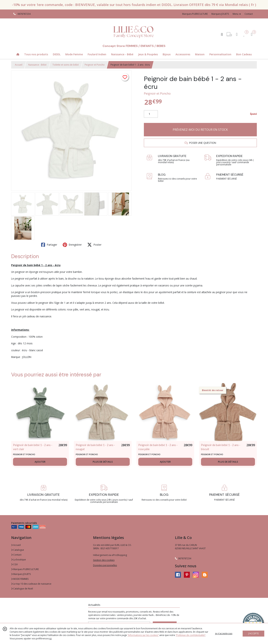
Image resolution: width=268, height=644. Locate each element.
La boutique (19, 560)
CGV (14, 564)
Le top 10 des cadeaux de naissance (31, 584)
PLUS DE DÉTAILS (103, 462)
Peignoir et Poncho (95, 65)
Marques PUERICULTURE (25, 569)
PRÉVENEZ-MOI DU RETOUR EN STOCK (200, 130)
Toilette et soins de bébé (66, 65)
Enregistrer (72, 245)
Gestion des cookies (104, 560)
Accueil (19, 65)
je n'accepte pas (224, 633)
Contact (249, 14)
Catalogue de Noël (22, 589)
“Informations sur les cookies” (143, 635)
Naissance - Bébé (37, 65)
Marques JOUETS (21, 574)
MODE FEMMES (20, 579)
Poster (94, 245)
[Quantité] (151, 114)
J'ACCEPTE (253, 633)
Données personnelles (105, 565)
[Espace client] (237, 34)
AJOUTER (40, 462)
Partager (49, 245)
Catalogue (18, 550)
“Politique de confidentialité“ (191, 635)
